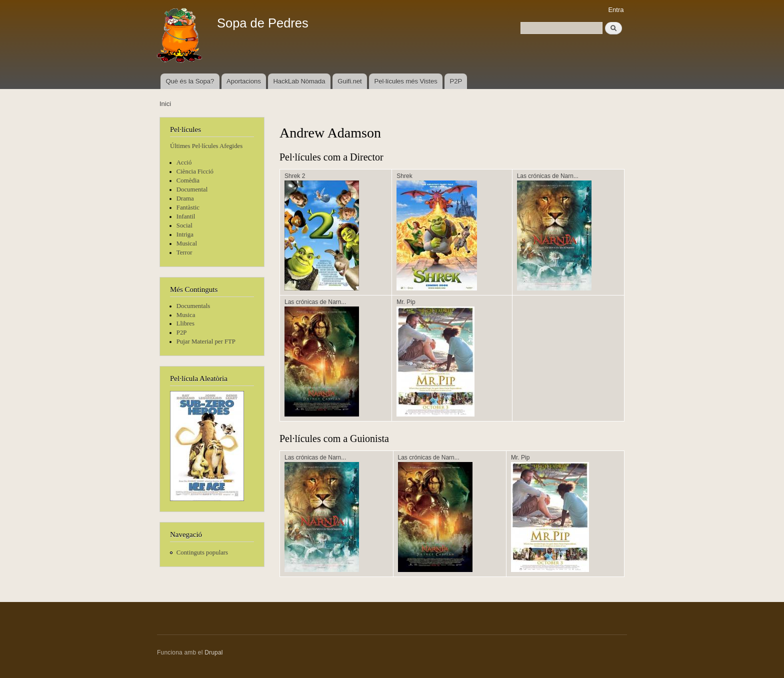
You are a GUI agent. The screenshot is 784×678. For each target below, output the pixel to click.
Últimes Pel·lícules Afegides (206, 146)
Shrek (404, 176)
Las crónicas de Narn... (548, 176)
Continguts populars (202, 552)
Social (184, 225)
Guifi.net (349, 81)
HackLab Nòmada (299, 81)
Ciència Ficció (195, 171)
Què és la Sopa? (190, 81)
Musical (187, 243)
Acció (184, 162)
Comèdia (188, 180)
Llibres (185, 323)
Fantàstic (188, 207)
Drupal (214, 652)
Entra (616, 10)
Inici (165, 104)
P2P (456, 81)
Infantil (186, 216)
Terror (184, 252)
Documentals (193, 306)
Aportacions (244, 81)
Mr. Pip (406, 302)
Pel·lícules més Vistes (406, 81)
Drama (185, 198)
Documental (192, 189)
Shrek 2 (295, 176)
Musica (186, 315)
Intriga (185, 234)
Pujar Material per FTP (206, 341)
